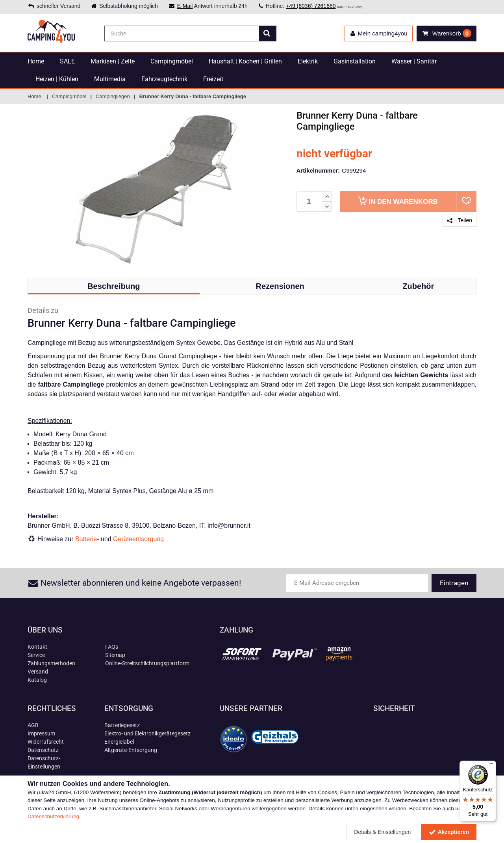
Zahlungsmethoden (51, 663)
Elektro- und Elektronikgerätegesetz (147, 733)
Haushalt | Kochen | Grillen (245, 61)
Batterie (86, 539)
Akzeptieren (449, 832)
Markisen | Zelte (113, 61)
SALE (67, 61)
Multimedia (110, 79)
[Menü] (491, 765)
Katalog (37, 680)
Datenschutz (43, 750)
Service (36, 655)
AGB (33, 725)
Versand (38, 672)
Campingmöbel (172, 61)
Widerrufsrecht (46, 742)
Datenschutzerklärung (53, 816)
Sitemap (115, 655)
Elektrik (308, 61)
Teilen (460, 220)
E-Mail (185, 6)
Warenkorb (398, 201)
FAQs (112, 647)
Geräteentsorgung (138, 539)
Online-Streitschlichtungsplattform (147, 663)
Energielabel (119, 742)
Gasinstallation (355, 61)
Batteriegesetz (122, 725)
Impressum (41, 733)
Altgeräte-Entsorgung (131, 750)
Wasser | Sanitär (414, 61)
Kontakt (37, 647)
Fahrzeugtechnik (164, 79)
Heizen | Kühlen (57, 79)
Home (36, 61)
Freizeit (213, 79)
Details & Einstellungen (382, 832)
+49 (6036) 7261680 (311, 6)
